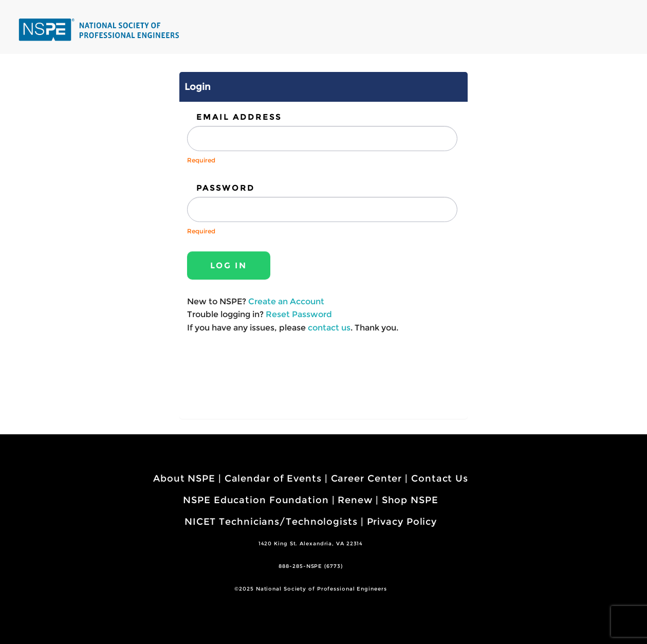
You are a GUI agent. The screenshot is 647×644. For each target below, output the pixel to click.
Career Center (367, 479)
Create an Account (286, 301)
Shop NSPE (410, 500)
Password (226, 188)
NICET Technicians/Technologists (271, 522)
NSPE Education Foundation (256, 500)
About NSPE (184, 479)
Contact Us (440, 479)
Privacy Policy (402, 522)
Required (201, 160)
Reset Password (299, 314)
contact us (329, 328)
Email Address (239, 117)
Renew (355, 500)
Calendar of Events (273, 479)
